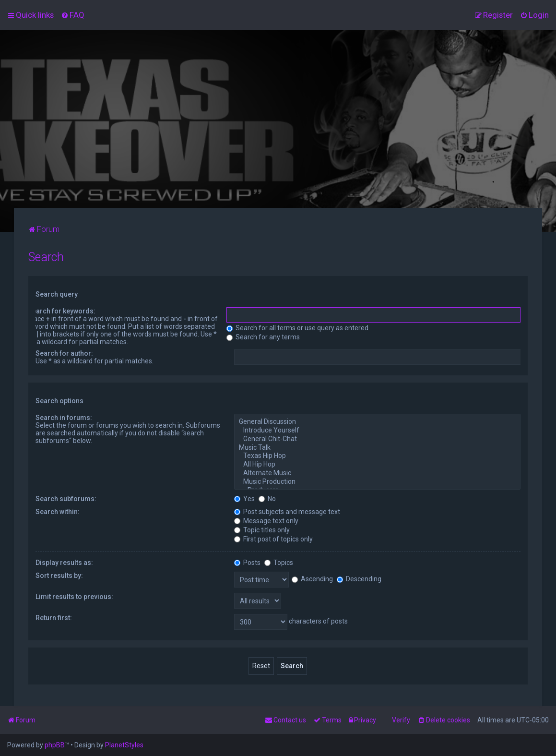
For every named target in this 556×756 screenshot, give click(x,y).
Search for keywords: (62, 311)
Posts (247, 563)
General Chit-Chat (377, 439)
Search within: (58, 512)
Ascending (312, 579)
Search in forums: (64, 418)
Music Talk (377, 448)
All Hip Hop (377, 465)
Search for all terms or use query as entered (297, 328)
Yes (244, 499)
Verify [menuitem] (401, 720)
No (267, 499)
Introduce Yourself (377, 431)
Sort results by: (59, 576)
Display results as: (64, 563)
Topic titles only (262, 530)
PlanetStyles (124, 745)
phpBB (55, 745)
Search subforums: (66, 499)
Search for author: (64, 353)
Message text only (266, 521)
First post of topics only (273, 539)
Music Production (377, 482)
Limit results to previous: (74, 597)
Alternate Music (377, 473)
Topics (279, 563)
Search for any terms (263, 337)
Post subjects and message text (287, 512)
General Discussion (377, 422)
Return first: (54, 618)
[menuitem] (73, 15)
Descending (359, 579)
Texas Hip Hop (377, 456)
